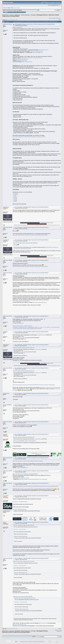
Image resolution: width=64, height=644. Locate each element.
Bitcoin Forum (5, 15)
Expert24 (5, 332)
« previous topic (52, 18)
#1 (60, 25)
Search (13, 12)
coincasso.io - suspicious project (20, 502)
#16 (60, 471)
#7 (60, 317)
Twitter (15, 196)
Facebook (16, 193)
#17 (60, 484)
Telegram (15, 200)
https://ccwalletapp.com (37, 52)
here (25, 339)
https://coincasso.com (44, 50)
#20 (60, 559)
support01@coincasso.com (22, 59)
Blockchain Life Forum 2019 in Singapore (50, 387)
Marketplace (17, 15)
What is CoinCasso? (18, 27)
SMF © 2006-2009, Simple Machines (37, 642)
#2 (60, 208)
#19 (60, 523)
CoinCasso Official (8, 24)
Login (16, 12)
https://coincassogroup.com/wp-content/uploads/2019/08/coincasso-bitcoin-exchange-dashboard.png (35, 486)
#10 (60, 369)
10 (13, 20)
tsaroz (5, 522)
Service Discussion (25, 15)
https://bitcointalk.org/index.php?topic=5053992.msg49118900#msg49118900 (30, 235)
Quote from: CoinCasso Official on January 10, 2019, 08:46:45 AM (25, 243)
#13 (60, 422)
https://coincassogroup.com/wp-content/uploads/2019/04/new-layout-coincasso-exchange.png (34, 385)
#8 (60, 332)
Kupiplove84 (6, 394)
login (15, 8)
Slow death (6, 496)
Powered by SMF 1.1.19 (25, 642)
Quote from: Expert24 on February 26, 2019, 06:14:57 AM (24, 348)
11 (15, 20)
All (17, 20)
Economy (12, 15)
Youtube (15, 199)
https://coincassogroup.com (37, 51)
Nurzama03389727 (7, 405)
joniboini (5, 434)
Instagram (16, 195)
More (24, 12)
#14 (60, 435)
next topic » (59, 18)
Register (20, 12)
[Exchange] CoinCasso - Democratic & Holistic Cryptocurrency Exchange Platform (35, 24)
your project (22, 338)
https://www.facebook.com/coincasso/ (21, 301)
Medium (15, 201)
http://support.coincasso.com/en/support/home (32, 58)
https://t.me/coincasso (22, 60)
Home (6, 12)
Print (60, 20)
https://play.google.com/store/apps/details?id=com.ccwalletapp (33, 479)
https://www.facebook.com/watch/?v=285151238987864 (25, 474)
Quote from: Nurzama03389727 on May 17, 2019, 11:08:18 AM (24, 441)
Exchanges (33, 15)
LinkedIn (15, 197)
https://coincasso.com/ (22, 509)
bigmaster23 (6, 207)
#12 (60, 405)
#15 (60, 458)
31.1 (18, 10)
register (18, 8)
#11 (60, 394)
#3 (60, 228)
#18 (60, 496)
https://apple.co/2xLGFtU (24, 478)
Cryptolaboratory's (41, 335)
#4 (60, 241)
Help (9, 12)
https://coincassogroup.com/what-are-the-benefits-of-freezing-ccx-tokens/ (29, 137)
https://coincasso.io (24, 48)
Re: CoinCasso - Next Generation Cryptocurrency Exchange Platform (32, 207)
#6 (60, 273)
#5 (60, 261)
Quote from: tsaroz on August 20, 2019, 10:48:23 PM (23, 597)
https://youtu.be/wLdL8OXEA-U (40, 302)
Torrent (20, 10)
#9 (60, 345)
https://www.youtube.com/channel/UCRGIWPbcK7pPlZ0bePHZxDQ (28, 551)
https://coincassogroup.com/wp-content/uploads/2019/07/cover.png (28, 461)
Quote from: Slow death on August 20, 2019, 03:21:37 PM (24, 525)
